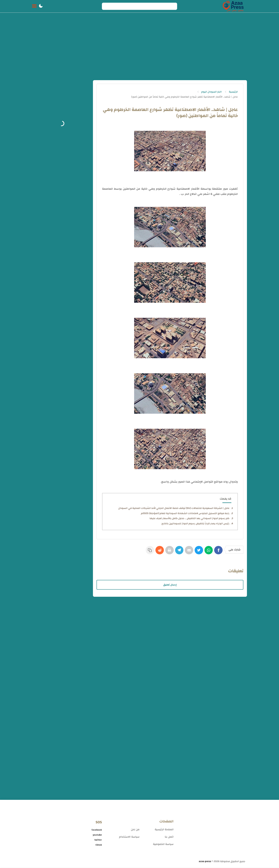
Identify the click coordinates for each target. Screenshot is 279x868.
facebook (97, 830)
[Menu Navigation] (34, 6)
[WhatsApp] (208, 552)
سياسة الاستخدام (129, 837)
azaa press (205, 862)
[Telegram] (177, 552)
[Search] (139, 6)
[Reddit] (156, 552)
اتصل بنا (169, 837)
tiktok (99, 845)
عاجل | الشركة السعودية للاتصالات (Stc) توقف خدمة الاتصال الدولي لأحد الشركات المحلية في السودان (174, 508)
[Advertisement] (139, 48)
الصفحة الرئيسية (164, 830)
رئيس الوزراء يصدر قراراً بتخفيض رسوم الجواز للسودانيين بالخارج (195, 524)
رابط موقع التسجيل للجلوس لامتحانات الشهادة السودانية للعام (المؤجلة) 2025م (185, 513)
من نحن (135, 830)
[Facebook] (219, 552)
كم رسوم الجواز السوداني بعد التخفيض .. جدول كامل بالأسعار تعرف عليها (189, 518)
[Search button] (107, 6)
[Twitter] (198, 552)
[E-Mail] (187, 552)
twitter (98, 840)
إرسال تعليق (170, 585)
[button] (41, 6)
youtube (97, 835)
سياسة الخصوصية (163, 845)
